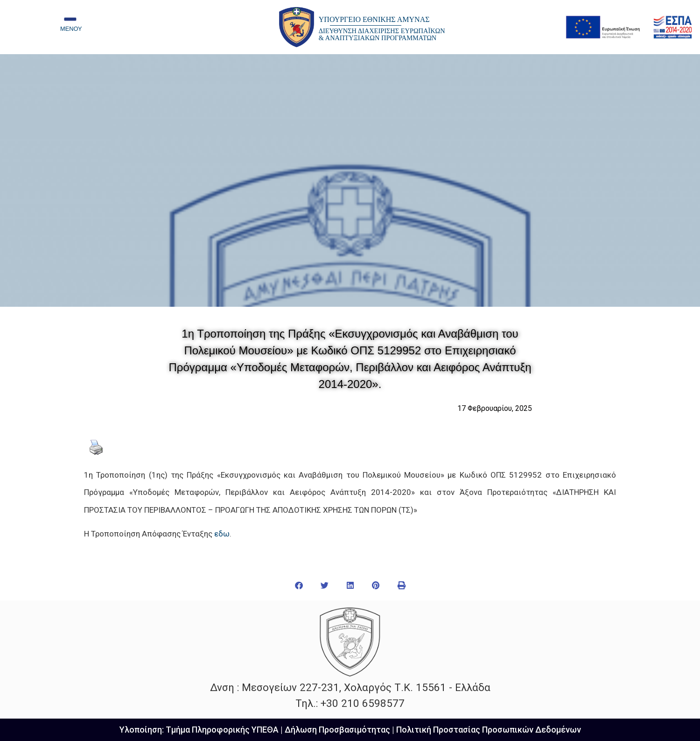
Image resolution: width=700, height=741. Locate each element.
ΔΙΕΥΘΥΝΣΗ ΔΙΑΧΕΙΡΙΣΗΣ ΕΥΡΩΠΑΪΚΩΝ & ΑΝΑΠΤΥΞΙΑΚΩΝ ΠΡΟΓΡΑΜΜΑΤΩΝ (382, 34)
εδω (222, 534)
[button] (299, 585)
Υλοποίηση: (143, 730)
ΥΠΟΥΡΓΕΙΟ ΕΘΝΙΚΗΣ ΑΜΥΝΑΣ (374, 19)
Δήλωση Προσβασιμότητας (337, 730)
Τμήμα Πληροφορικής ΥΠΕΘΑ (222, 730)
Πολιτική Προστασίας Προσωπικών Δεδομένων (489, 730)
